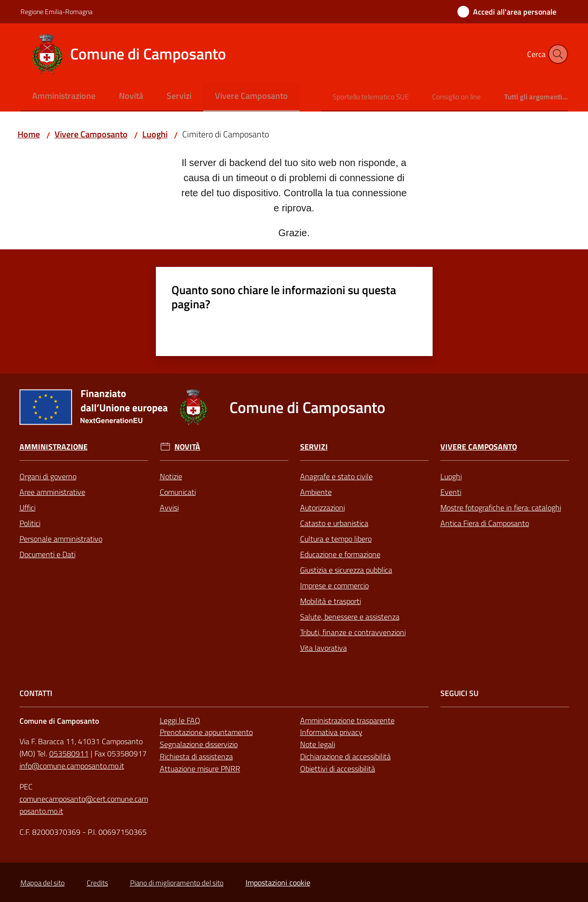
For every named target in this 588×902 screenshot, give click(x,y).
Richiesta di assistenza (196, 756)
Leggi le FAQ (180, 720)
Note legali (318, 744)
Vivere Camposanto (91, 134)
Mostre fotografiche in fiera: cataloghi (501, 507)
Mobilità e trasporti (331, 601)
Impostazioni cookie (278, 883)
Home (29, 134)
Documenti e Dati (47, 554)
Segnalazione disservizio (199, 744)
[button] (556, 54)
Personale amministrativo (61, 539)
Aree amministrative (52, 492)
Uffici (28, 507)
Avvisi (169, 507)
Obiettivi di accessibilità (338, 769)
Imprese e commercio (334, 585)
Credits (97, 883)
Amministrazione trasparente (347, 720)
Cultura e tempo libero (336, 539)
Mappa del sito (43, 883)
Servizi (314, 447)
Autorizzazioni (322, 507)
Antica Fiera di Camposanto (485, 523)
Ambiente (316, 492)
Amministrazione (54, 447)
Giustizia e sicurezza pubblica (346, 570)
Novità (187, 447)
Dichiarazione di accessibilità (345, 756)
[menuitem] (64, 97)
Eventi (451, 492)
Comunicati (178, 492)
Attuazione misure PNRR (200, 769)
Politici (30, 523)
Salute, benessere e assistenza (350, 617)
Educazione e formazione (340, 554)
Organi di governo (48, 476)
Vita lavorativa (323, 648)
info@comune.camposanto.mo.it (72, 766)
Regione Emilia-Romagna (57, 11)
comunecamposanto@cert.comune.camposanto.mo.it (84, 805)
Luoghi (155, 134)
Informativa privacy (331, 732)
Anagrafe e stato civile (336, 476)
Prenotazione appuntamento (206, 732)
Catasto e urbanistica (334, 523)
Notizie (171, 476)
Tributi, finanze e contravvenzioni (353, 632)
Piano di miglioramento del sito (177, 883)
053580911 (69, 753)
